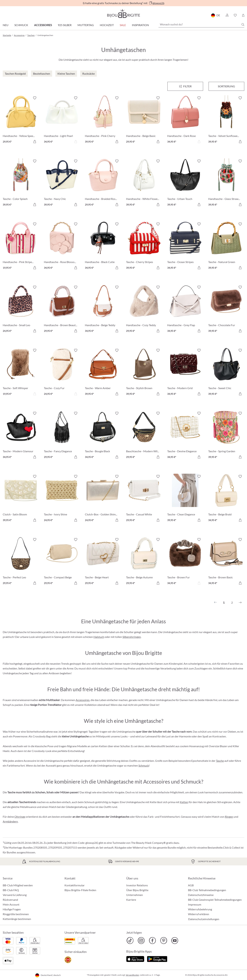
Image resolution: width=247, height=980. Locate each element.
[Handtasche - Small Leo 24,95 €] (21, 310)
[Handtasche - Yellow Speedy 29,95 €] (21, 120)
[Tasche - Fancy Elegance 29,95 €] (62, 436)
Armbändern (10, 821)
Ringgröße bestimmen (16, 914)
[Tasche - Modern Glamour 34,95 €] (21, 436)
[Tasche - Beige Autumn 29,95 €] (144, 562)
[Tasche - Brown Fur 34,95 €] (185, 562)
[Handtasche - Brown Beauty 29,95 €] (62, 310)
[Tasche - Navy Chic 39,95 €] (62, 183)
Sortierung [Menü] (226, 86)
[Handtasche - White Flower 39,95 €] (144, 183)
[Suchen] (243, 25)
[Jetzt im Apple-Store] (135, 959)
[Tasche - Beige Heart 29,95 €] (103, 562)
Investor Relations (137, 885)
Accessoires (43, 25)
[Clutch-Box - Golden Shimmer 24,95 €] (103, 499)
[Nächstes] (240, 603)
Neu (6, 25)
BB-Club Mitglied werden (18, 885)
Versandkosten (132, 975)
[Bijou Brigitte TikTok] (130, 941)
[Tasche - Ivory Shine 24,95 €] (62, 499)
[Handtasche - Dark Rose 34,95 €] (185, 120)
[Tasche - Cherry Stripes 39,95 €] (144, 246)
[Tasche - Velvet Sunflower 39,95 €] (226, 120)
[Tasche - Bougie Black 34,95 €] (103, 436)
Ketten (184, 802)
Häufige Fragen (12, 909)
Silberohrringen (132, 637)
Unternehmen (135, 895)
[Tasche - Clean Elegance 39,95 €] (185, 499)
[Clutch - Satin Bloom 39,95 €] (21, 499)
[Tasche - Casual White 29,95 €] (144, 499)
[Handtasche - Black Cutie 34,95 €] (103, 246)
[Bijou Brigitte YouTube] (175, 941)
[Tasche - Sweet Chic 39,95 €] (226, 373)
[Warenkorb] (243, 15)
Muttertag (86, 25)
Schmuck (21, 25)
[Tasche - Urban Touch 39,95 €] (185, 183)
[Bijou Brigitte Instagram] (141, 941)
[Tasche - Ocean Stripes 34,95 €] (185, 246)
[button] (227, 15)
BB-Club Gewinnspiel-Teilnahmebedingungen (215, 900)
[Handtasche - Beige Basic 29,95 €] (144, 120)
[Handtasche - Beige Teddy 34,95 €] (103, 310)
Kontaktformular (75, 885)
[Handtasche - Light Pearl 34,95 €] (62, 120)
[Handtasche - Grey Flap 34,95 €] (185, 310)
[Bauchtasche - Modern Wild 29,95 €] (144, 436)
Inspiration (140, 25)
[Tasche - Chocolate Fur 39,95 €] (226, 310)
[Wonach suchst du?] (201, 24)
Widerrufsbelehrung (200, 909)
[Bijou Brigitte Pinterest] (164, 941)
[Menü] (185, 86)
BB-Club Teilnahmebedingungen (207, 890)
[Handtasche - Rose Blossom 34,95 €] (62, 246)
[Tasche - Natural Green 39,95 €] (226, 246)
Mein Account (11, 904)
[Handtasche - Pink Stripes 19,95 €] (21, 246)
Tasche (220, 761)
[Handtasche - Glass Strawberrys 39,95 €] (226, 183)
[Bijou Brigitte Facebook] (152, 941)
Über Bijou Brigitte (137, 890)
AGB (191, 885)
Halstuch (99, 637)
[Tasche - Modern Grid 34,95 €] (185, 373)
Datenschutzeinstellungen (204, 919)
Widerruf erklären (199, 914)
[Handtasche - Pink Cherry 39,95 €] (103, 120)
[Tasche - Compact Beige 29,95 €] (62, 562)
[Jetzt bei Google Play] (157, 959)
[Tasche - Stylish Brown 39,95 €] (144, 373)
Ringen (229, 817)
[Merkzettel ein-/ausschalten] (35, 98)
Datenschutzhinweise (201, 895)
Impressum (195, 904)
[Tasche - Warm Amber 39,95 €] (103, 373)
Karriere (131, 900)
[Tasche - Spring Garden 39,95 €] (226, 436)
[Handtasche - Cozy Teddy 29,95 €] (144, 310)
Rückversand (10, 900)
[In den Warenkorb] (35, 142)
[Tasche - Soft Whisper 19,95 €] (21, 373)
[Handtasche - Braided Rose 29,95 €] (103, 183)
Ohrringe (20, 817)
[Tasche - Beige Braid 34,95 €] (226, 499)
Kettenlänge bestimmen (17, 919)
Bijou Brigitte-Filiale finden (80, 890)
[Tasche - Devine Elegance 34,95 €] (185, 436)
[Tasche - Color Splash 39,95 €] (21, 183)
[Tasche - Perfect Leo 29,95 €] (21, 562)
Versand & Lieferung (15, 895)
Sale (123, 25)
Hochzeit (107, 25)
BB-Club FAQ (11, 890)
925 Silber (65, 25)
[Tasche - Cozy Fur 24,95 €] (62, 373)
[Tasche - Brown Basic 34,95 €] (226, 562)
